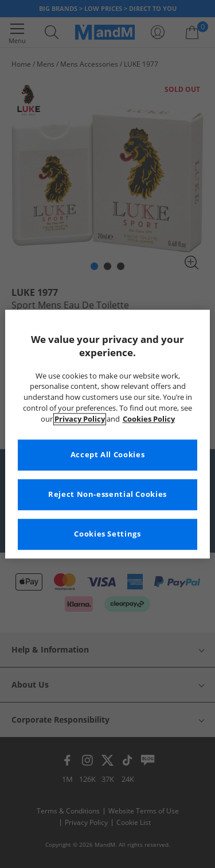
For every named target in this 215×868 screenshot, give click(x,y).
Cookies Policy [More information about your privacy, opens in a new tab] (149, 419)
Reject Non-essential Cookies (107, 494)
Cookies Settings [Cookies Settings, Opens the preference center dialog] (107, 534)
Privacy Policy (80, 419)
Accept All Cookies (107, 455)
